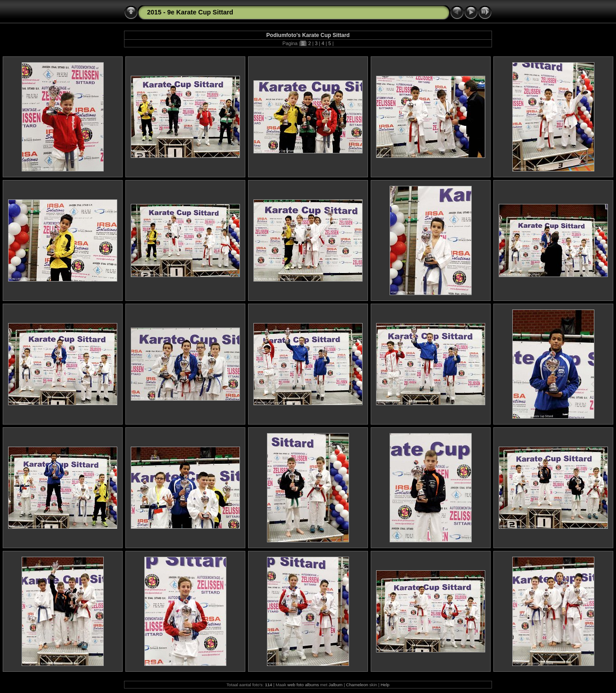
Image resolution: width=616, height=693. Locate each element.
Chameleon (357, 685)
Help (385, 685)
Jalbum (336, 685)
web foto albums (303, 685)
